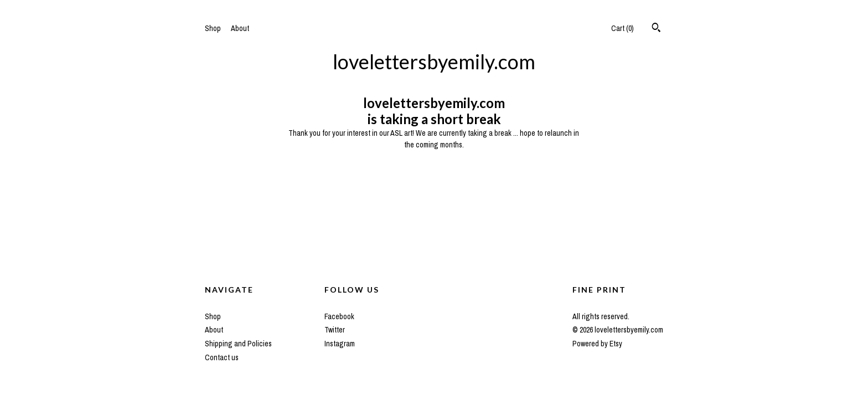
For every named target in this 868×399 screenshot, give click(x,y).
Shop (213, 28)
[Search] (656, 29)
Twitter (335, 330)
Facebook (339, 316)
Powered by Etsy (597, 344)
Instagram (340, 344)
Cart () (622, 28)
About (240, 28)
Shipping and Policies (238, 344)
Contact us (222, 357)
